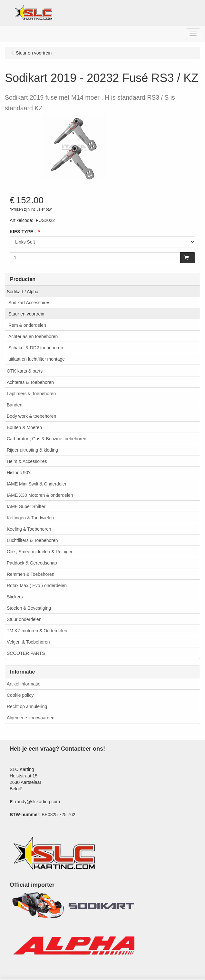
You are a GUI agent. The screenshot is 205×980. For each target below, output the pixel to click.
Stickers (15, 597)
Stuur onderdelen (24, 619)
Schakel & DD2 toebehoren (36, 348)
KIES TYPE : (23, 232)
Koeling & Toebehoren (29, 529)
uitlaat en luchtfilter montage (37, 359)
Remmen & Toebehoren (31, 574)
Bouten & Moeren (24, 427)
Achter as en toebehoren (33, 336)
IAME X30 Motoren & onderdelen (40, 495)
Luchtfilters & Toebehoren (32, 540)
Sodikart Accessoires (29, 303)
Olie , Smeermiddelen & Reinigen (40, 552)
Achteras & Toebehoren (30, 382)
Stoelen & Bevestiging (29, 608)
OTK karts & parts (25, 371)
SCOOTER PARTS (26, 653)
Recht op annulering (27, 706)
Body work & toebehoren (31, 416)
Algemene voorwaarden (31, 718)
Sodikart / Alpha (23, 292)
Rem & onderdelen (27, 325)
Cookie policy (20, 695)
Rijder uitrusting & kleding (32, 450)
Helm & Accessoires (27, 461)
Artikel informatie (24, 684)
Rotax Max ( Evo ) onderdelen (37, 585)
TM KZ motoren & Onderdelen (37, 631)
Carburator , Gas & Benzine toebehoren (47, 439)
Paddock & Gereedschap (32, 563)
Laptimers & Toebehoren (31, 394)
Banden (15, 405)
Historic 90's (19, 473)
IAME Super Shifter (26, 506)
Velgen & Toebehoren (28, 642)
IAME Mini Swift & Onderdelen (37, 484)
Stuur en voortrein (26, 314)
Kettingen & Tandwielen (30, 518)
